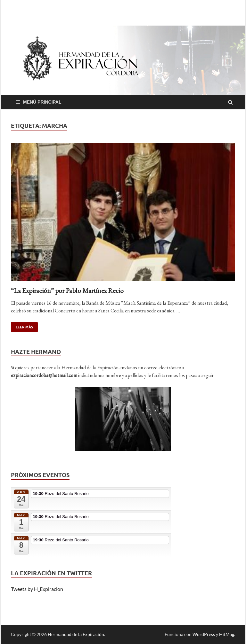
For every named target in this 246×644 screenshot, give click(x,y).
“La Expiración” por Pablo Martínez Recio (67, 291)
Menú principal (42, 102)
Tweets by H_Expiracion (37, 589)
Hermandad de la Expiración (76, 634)
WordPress (204, 634)
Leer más (22, 326)
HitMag (227, 634)
